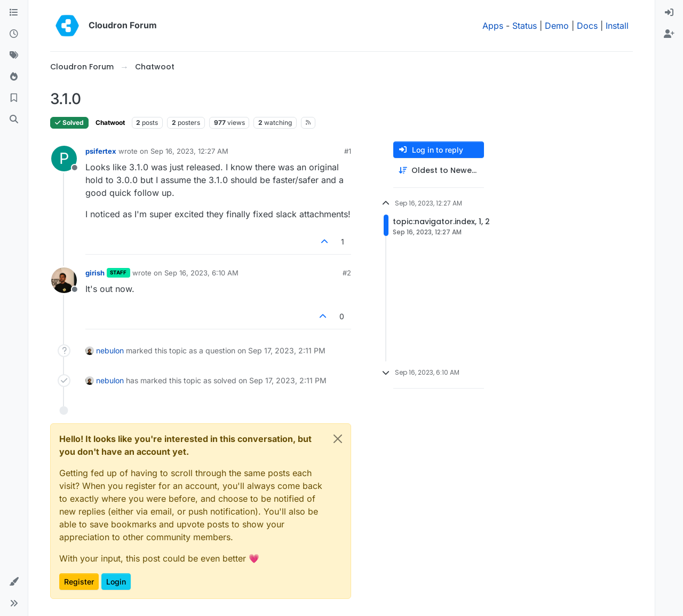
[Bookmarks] (14, 98)
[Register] (669, 34)
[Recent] (14, 34)
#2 (347, 273)
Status (525, 26)
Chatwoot (110, 123)
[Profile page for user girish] (64, 280)
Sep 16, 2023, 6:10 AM (201, 273)
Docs (587, 26)
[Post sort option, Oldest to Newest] (439, 171)
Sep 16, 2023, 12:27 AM (189, 151)
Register (79, 582)
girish (95, 273)
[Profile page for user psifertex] (64, 159)
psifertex (101, 151)
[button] (14, 582)
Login (116, 582)
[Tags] (14, 56)
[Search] (14, 120)
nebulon (110, 350)
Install (617, 26)
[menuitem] (669, 13)
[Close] (338, 439)
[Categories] (14, 13)
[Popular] (14, 77)
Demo (557, 26)
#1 (348, 151)
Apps (493, 26)
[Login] (669, 13)
